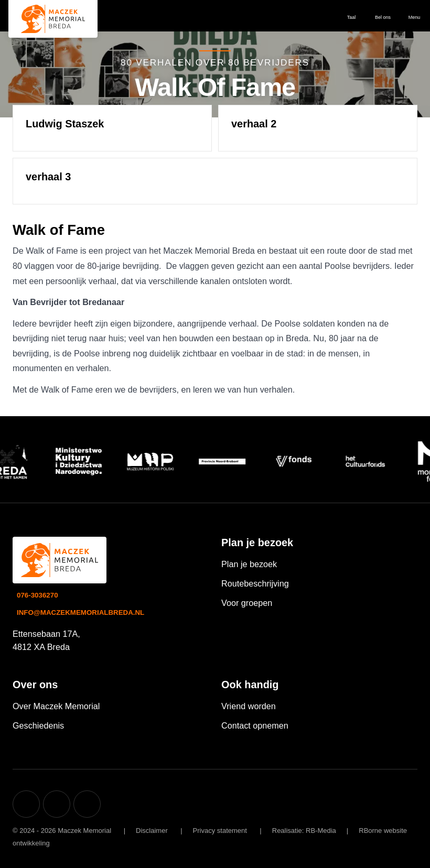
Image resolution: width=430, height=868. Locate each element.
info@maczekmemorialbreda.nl (80, 612)
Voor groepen (247, 603)
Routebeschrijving (255, 583)
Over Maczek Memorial (56, 706)
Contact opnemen (255, 725)
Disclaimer (152, 831)
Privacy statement (220, 831)
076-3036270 (37, 595)
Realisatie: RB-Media (304, 831)
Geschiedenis (38, 725)
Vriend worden (249, 706)
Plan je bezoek (249, 564)
